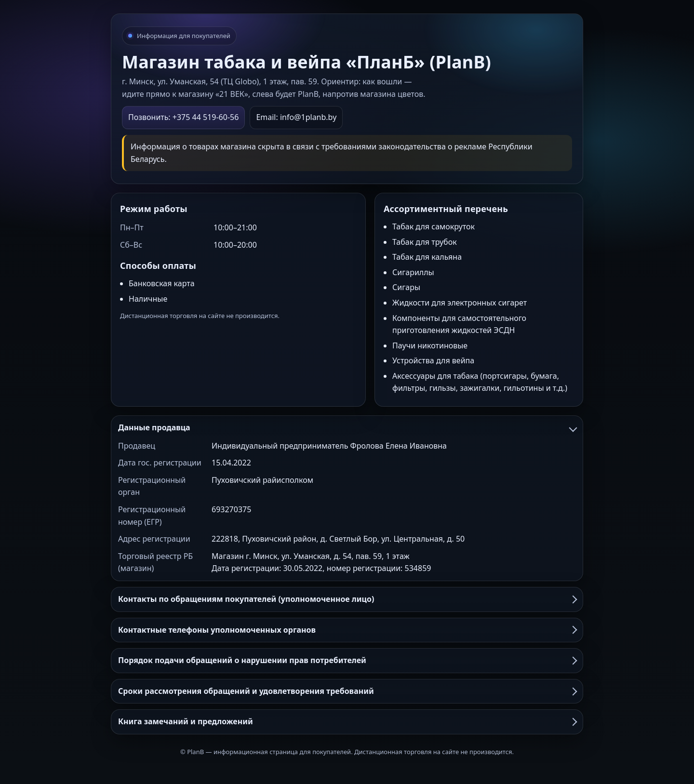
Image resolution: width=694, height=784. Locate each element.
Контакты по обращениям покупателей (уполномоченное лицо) (347, 599)
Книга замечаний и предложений (347, 721)
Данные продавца (347, 427)
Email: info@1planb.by (296, 117)
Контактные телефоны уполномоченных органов (347, 630)
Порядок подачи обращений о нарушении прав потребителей (347, 660)
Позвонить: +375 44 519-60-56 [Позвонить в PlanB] (183, 117)
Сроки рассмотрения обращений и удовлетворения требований (347, 691)
